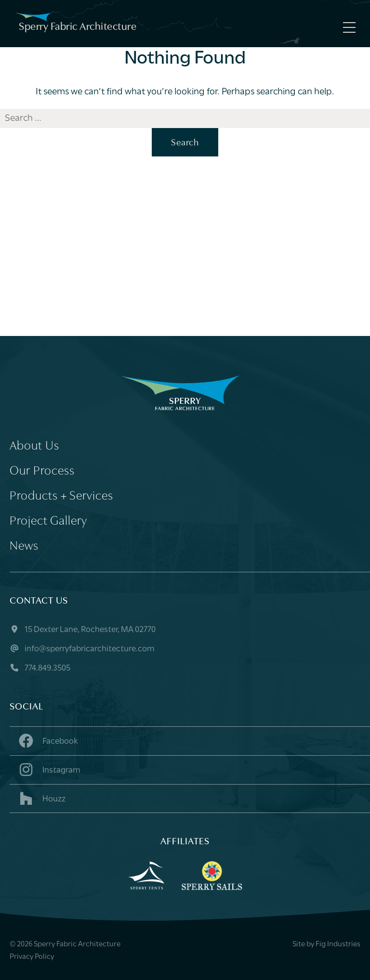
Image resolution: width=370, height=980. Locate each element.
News (24, 547)
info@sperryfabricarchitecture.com (82, 649)
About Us (34, 446)
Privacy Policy (32, 957)
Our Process (42, 471)
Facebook (47, 741)
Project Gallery (48, 522)
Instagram (49, 770)
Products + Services (61, 496)
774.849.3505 (40, 668)
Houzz (41, 799)
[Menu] (347, 27)
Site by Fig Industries (326, 944)
